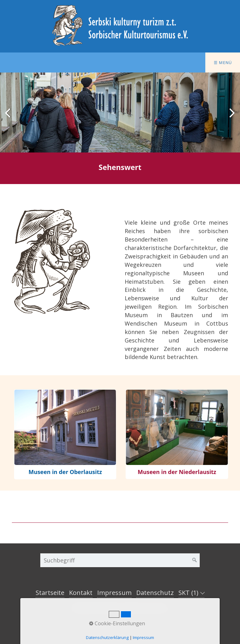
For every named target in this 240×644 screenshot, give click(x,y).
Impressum (114, 593)
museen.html (65, 434)
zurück (9, 117)
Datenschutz (155, 593)
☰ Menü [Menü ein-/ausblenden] (223, 62)
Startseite (50, 593)
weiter (231, 117)
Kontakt (81, 593)
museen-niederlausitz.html (177, 434)
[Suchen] (195, 560)
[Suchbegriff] (120, 560)
